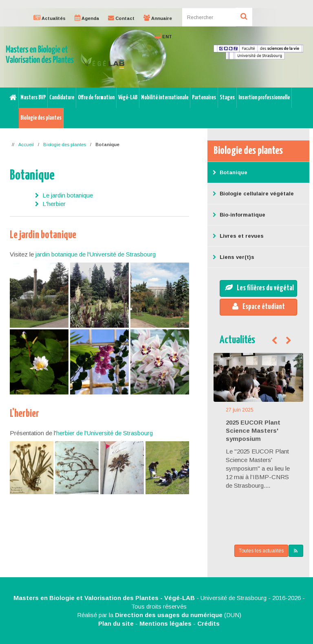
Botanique (229, 172)
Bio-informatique (238, 215)
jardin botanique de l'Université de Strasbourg (96, 254)
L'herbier (54, 204)
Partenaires (204, 98)
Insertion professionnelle (264, 98)
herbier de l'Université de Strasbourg (105, 433)
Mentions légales (165, 623)
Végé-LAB (128, 98)
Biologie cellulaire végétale (253, 194)
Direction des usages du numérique (169, 615)
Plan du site (116, 623)
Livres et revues (238, 236)
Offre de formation (96, 98)
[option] (156, 48)
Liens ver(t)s (233, 257)
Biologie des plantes (41, 118)
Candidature (62, 98)
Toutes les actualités (261, 551)
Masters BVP (33, 98)
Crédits (208, 623)
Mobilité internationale (165, 98)
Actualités (237, 340)
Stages (227, 98)
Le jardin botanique (68, 195)
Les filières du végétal (259, 288)
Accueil (26, 145)
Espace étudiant (259, 307)
